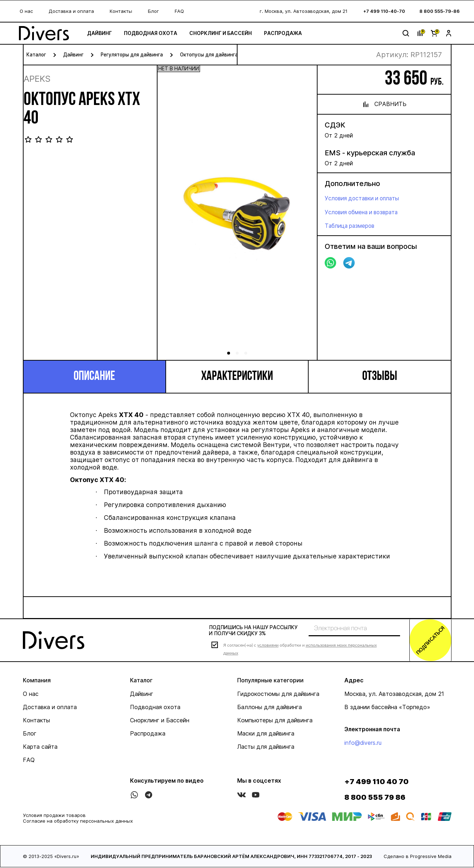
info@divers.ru (363, 743)
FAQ (179, 11)
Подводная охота (154, 33)
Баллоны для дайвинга (270, 708)
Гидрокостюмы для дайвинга (278, 694)
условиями (268, 645)
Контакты (121, 11)
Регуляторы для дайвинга (133, 54)
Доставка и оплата (71, 11)
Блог (153, 11)
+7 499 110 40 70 (376, 782)
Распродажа (287, 33)
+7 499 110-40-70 (384, 11)
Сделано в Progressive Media (418, 857)
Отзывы (380, 377)
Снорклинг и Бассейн (224, 33)
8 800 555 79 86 (375, 798)
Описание (94, 377)
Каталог (36, 54)
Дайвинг (103, 33)
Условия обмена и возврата (364, 212)
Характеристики (237, 377)
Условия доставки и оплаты (364, 198)
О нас (26, 11)
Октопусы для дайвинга (212, 54)
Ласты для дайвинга (266, 747)
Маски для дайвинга (266, 734)
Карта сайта (40, 747)
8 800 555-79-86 (440, 11)
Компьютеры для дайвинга (275, 721)
